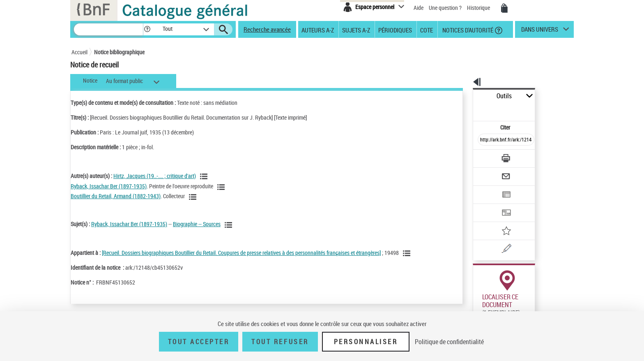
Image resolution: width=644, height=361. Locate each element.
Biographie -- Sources (197, 224)
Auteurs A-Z (318, 30)
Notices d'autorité (467, 30)
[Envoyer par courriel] (483, 156)
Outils (464, 96)
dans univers (540, 31)
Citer (470, 109)
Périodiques (395, 30)
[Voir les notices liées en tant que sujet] (230, 225)
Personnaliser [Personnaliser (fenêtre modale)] (366, 342)
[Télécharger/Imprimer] (484, 140)
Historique (479, 8)
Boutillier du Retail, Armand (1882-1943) (116, 196)
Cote (427, 30)
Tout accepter (199, 342)
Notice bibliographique (119, 52)
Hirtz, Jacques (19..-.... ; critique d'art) (155, 176)
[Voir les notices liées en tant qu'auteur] (205, 176)
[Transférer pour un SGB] (486, 188)
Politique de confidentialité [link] (449, 342)
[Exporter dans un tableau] (489, 172)
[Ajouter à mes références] (488, 204)
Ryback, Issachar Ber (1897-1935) (109, 186)
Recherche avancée (267, 29)
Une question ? (446, 8)
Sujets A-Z (356, 30)
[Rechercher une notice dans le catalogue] (108, 29)
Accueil (79, 52)
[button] (147, 29)
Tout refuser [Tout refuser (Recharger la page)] (280, 342)
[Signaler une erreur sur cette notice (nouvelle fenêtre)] (499, 220)
